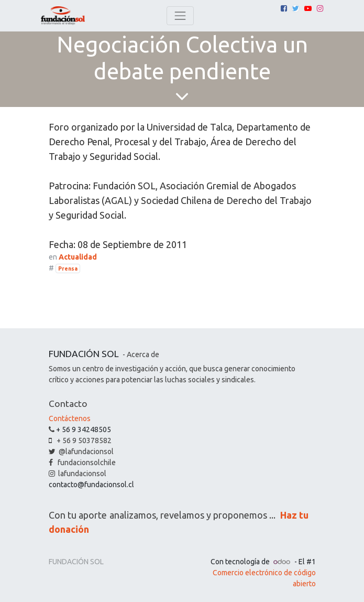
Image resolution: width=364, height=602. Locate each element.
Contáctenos (70, 418)
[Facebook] (284, 8)
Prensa (68, 268)
